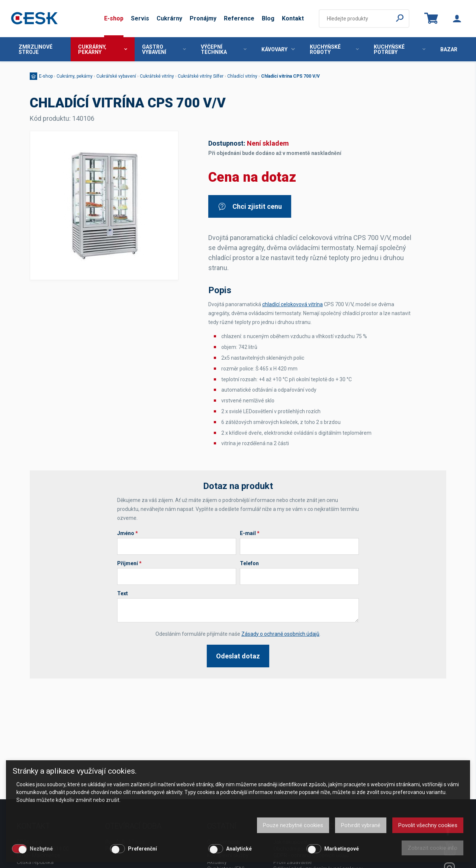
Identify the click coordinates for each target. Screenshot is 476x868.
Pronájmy (203, 18)
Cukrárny (169, 18)
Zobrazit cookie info (432, 848)
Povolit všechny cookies (428, 825)
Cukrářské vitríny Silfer (201, 76)
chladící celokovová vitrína (292, 304)
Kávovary (278, 49)
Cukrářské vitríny (157, 76)
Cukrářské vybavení (116, 76)
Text (123, 593)
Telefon (249, 563)
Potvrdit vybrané (361, 825)
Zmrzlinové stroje (36, 49)
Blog (268, 18)
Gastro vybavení (164, 49)
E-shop (114, 18)
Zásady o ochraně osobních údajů (280, 634)
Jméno (128, 533)
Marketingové (342, 849)
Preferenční (142, 849)
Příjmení (129, 563)
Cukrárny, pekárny (103, 49)
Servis (140, 18)
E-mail (250, 533)
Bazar (449, 49)
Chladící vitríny (242, 76)
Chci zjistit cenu (250, 206)
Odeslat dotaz (238, 656)
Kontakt (293, 18)
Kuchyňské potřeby (400, 49)
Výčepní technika (224, 49)
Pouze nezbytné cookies (293, 825)
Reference (239, 18)
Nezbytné (41, 849)
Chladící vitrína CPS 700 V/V (290, 76)
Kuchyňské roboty (334, 49)
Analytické (239, 849)
